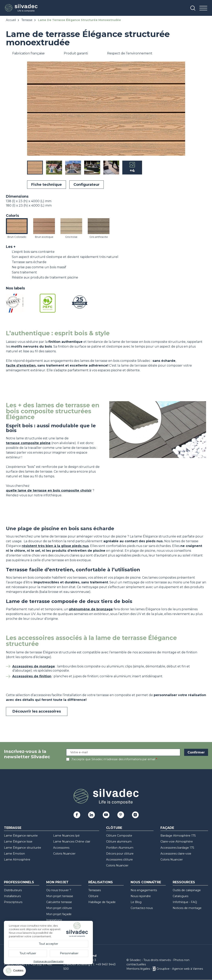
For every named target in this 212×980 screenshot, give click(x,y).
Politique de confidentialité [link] (49, 961)
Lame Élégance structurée (23, 848)
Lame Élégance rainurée (21, 836)
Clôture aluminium (119, 842)
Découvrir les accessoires (37, 711)
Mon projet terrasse (60, 896)
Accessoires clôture (119, 860)
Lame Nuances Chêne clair (72, 842)
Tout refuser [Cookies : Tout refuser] (28, 953)
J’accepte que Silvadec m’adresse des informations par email (113, 759)
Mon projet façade (59, 914)
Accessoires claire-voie (176, 854)
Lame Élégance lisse (18, 842)
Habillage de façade (102, 902)
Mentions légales (138, 969)
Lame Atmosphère (17, 860)
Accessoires (61, 848)
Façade (167, 828)
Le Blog (136, 902)
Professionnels (19, 882)
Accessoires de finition (32, 676)
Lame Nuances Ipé (66, 836)
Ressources (184, 882)
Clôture (114, 828)
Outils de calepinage (187, 890)
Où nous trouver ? (59, 890)
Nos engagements (144, 890)
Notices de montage (187, 908)
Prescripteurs (13, 902)
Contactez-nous (142, 908)
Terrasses (95, 890)
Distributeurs (13, 890)
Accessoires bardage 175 (177, 848)
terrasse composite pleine (28, 443)
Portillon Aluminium (120, 848)
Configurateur (87, 185)
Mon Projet (57, 882)
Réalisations (101, 882)
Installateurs (12, 896)
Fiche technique (47, 185)
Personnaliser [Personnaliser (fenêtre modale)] (69, 953)
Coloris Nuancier (64, 854)
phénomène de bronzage (91, 609)
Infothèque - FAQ (185, 902)
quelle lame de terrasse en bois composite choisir (49, 490)
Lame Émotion (14, 854)
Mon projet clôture (59, 908)
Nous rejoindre (141, 896)
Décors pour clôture (120, 854)
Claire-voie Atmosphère (177, 842)
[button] (181, 109)
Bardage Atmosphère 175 (178, 836)
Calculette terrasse (59, 902)
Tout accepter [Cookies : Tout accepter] (49, 944)
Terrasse (27, 20)
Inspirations (54, 920)
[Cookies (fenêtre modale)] (15, 972)
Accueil (11, 20)
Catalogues (180, 896)
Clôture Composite (119, 836)
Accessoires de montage (34, 666)
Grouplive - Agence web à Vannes (180, 969)
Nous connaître (146, 882)
